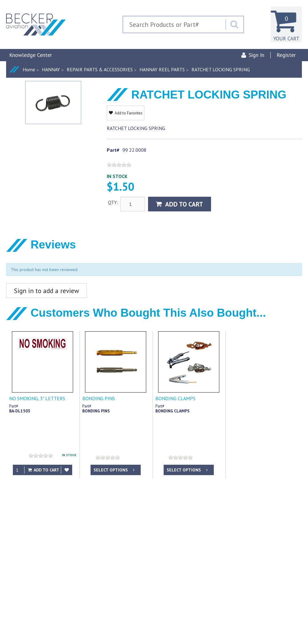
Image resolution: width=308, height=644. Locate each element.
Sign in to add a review (46, 291)
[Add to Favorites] (67, 470)
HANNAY (51, 69)
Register (286, 55)
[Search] (234, 24)
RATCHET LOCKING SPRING (221, 69)
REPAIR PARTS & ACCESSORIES (100, 69)
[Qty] (19, 470)
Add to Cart (180, 204)
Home (29, 69)
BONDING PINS (99, 398)
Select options (115, 470)
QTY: (113, 202)
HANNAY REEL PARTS (162, 69)
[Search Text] (174, 24)
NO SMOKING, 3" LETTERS (37, 398)
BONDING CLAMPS (175, 398)
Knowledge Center (31, 55)
